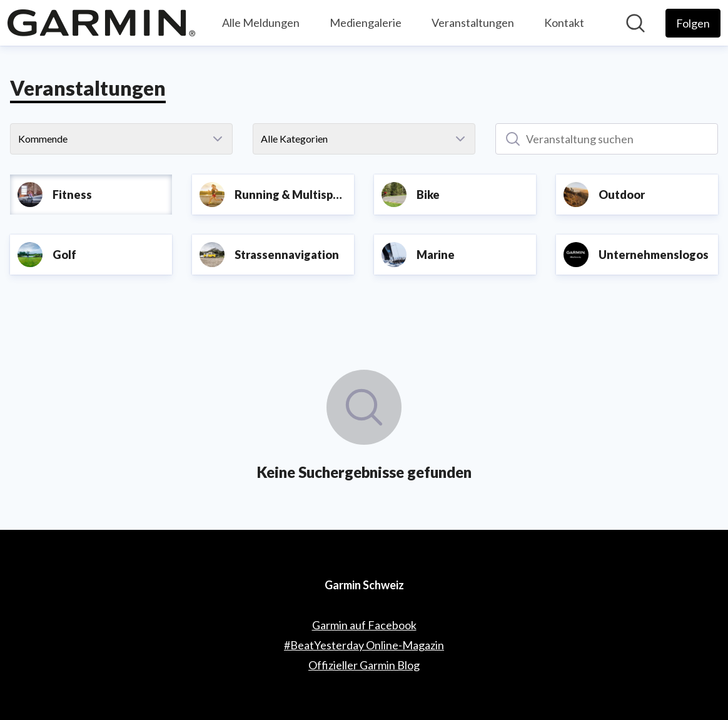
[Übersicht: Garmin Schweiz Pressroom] (101, 23)
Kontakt (564, 23)
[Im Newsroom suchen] (635, 23)
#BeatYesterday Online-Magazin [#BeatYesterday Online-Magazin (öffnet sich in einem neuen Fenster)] (364, 645)
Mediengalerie (366, 23)
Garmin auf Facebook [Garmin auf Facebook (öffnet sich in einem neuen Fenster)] (364, 625)
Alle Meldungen (261, 23)
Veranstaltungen (473, 23)
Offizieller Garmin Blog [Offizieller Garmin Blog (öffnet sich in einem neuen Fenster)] (364, 665)
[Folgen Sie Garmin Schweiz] (693, 23)
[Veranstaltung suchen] (607, 139)
